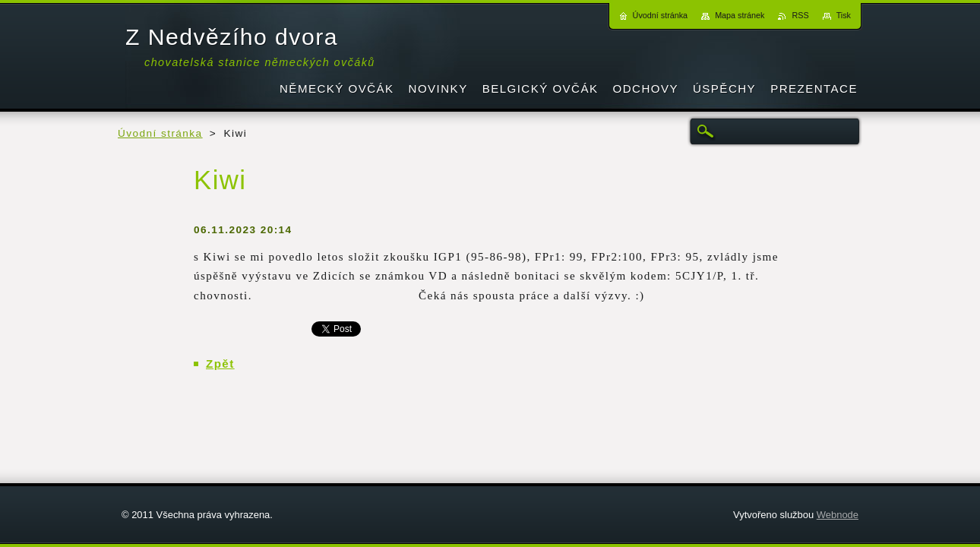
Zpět (220, 364)
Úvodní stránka (160, 133)
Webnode (838, 515)
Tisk (844, 15)
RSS (800, 15)
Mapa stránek (740, 15)
